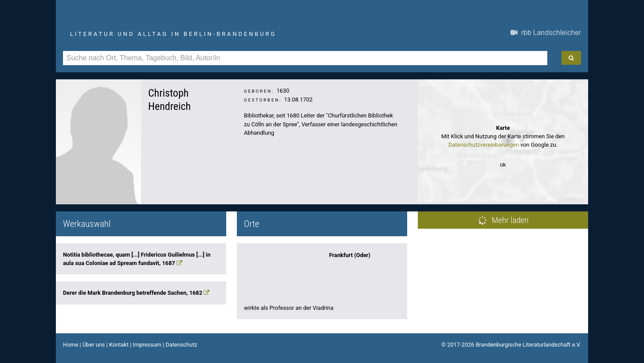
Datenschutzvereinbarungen (484, 145)
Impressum (147, 345)
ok (503, 165)
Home (71, 345)
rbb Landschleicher (546, 33)
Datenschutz (181, 345)
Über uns (94, 345)
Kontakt (119, 345)
